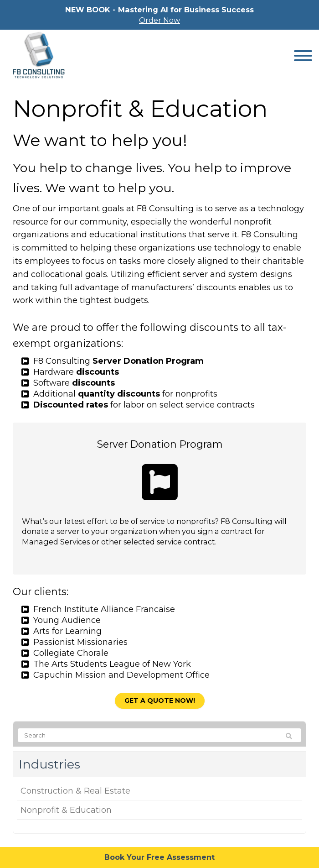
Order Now (159, 20)
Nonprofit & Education (66, 810)
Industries (49, 764)
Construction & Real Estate (75, 791)
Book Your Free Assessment (159, 857)
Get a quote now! (160, 701)
